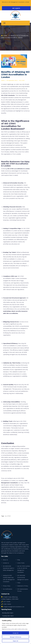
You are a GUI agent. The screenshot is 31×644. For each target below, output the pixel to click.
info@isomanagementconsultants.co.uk (14, 607)
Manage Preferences (16, 637)
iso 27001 (8, 516)
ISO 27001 (22, 80)
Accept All (16, 633)
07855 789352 (7, 604)
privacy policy (11, 629)
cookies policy (21, 629)
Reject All (15, 641)
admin (3, 80)
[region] (15, 631)
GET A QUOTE (16, 8)
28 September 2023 (12, 80)
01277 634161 (7, 602)
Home (5, 36)
